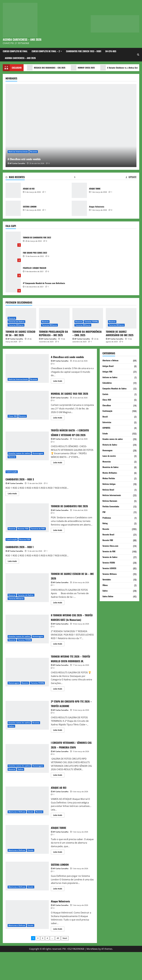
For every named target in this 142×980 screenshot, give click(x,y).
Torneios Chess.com (111, 546)
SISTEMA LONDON (13, 208)
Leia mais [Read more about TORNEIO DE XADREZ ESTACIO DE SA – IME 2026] (59, 617)
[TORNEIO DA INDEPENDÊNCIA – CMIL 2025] (88, 318)
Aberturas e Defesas (17, 840)
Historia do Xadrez (111, 445)
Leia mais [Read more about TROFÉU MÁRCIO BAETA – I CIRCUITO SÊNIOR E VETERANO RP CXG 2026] (59, 472)
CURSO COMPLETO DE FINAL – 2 (46, 51)
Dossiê (105, 417)
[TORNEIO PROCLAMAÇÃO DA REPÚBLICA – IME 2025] (54, 318)
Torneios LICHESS (110, 568)
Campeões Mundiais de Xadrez (116, 389)
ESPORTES (107, 428)
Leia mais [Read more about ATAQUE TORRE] (59, 880)
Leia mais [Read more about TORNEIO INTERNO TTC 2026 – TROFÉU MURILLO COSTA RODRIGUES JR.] (59, 712)
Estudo (31, 840)
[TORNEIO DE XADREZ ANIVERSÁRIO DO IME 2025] (121, 318)
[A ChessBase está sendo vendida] (71, 126)
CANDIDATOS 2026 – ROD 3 (24, 488)
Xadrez (11, 749)
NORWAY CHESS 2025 (88, 68)
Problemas (107, 518)
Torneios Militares (16, 325)
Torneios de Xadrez (16, 322)
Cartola (106, 394)
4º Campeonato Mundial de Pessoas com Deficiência (13, 285)
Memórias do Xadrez (111, 467)
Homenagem (38, 460)
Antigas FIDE (108, 372)
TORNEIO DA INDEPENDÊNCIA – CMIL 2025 (87, 333)
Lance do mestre (110, 456)
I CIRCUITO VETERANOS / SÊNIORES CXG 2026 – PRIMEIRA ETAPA (27, 784)
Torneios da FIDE (38, 540)
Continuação (12, 481)
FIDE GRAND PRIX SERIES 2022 (13, 254)
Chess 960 (13, 418)
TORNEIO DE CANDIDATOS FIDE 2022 (13, 239)
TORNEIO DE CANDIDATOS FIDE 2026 (27, 529)
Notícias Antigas (110, 484)
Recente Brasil (109, 535)
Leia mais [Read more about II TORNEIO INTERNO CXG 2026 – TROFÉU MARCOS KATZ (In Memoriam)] (59, 663)
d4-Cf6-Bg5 (111, 51)
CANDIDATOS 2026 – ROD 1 (24, 561)
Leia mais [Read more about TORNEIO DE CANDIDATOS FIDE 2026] (59, 545)
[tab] (15, 178)
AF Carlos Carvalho (17, 163)
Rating (105, 523)
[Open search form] (138, 55)
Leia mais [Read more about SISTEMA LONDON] (59, 917)
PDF (104, 512)
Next (65, 966)
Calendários (108, 383)
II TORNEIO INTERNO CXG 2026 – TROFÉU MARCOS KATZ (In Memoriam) (27, 645)
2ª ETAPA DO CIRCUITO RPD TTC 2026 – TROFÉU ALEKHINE (27, 738)
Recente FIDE (23, 540)
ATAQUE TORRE (79, 190)
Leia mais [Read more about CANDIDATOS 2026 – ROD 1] (13, 576)
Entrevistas (108, 422)
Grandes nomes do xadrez (19, 460)
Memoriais (107, 462)
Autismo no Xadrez (111, 377)
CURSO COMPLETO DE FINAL (15, 51)
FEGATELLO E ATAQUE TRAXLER (13, 270)
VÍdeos (106, 585)
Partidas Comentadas (112, 507)
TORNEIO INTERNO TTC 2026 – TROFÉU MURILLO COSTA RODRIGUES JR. (27, 693)
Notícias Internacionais (18, 152)
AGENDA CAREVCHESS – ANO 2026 (22, 39)
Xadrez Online (109, 596)
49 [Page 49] (58, 966)
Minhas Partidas (110, 478)
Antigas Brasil (109, 366)
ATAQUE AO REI (13, 190)
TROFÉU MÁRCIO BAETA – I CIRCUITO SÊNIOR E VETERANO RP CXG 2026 (27, 453)
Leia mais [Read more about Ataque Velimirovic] (59, 957)
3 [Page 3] (43, 966)
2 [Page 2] (38, 966)
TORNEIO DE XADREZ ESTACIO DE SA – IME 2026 (20, 333)
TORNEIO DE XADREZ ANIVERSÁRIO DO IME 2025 (120, 333)
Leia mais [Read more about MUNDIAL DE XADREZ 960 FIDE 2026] (59, 423)
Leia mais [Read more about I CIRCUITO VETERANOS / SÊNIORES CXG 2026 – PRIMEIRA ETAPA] (59, 803)
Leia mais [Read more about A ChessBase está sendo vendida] (59, 381)
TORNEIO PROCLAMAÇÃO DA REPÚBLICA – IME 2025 (53, 333)
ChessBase (107, 406)
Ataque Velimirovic (79, 208)
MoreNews (92, 977)
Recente (34, 152)
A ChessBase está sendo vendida (40, 158)
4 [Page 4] (47, 966)
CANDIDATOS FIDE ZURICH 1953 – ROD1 (84, 51)
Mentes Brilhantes (111, 473)
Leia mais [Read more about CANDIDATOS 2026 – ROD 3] (13, 503)
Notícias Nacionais (111, 501)
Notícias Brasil (109, 490)
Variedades (107, 580)
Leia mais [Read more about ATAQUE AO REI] (59, 844)
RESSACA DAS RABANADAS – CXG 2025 (48, 68)
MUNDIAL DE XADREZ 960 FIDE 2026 (27, 407)
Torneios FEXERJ (91, 322)
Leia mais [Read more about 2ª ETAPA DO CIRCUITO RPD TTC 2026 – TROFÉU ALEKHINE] (59, 754)
